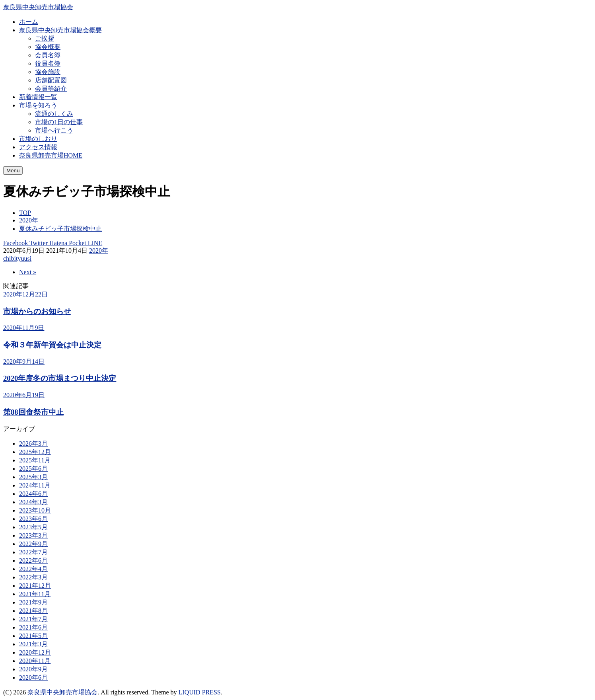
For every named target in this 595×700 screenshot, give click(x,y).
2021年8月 (33, 611)
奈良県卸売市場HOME (51, 155)
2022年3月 (33, 577)
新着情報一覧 (38, 97)
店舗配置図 (51, 80)
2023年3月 (33, 535)
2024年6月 (33, 494)
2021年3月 (33, 644)
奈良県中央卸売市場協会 (38, 7)
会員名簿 (48, 55)
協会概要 (48, 47)
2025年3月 (33, 477)
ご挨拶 (45, 38)
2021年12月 (35, 586)
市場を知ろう (38, 105)
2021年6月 (33, 627)
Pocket (77, 243)
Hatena (57, 243)
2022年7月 (33, 552)
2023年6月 (33, 519)
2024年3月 (33, 502)
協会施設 (48, 72)
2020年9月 (33, 669)
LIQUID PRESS (200, 692)
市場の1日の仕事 (59, 122)
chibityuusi (17, 258)
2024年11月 (35, 485)
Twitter (38, 243)
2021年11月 (35, 594)
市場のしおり (38, 139)
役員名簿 (48, 63)
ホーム (29, 22)
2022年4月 (33, 569)
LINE (94, 243)
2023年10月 (35, 510)
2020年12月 (35, 652)
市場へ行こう (54, 130)
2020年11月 (35, 661)
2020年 (99, 251)
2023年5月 (33, 527)
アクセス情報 (38, 147)
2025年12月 (35, 452)
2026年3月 (33, 444)
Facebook (16, 243)
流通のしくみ (54, 114)
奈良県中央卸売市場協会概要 (60, 30)
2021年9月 (33, 602)
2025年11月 (35, 460)
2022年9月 (33, 544)
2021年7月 (33, 619)
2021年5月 (33, 636)
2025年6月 (33, 469)
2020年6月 (33, 678)
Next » (28, 272)
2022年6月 (33, 561)
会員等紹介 (51, 89)
